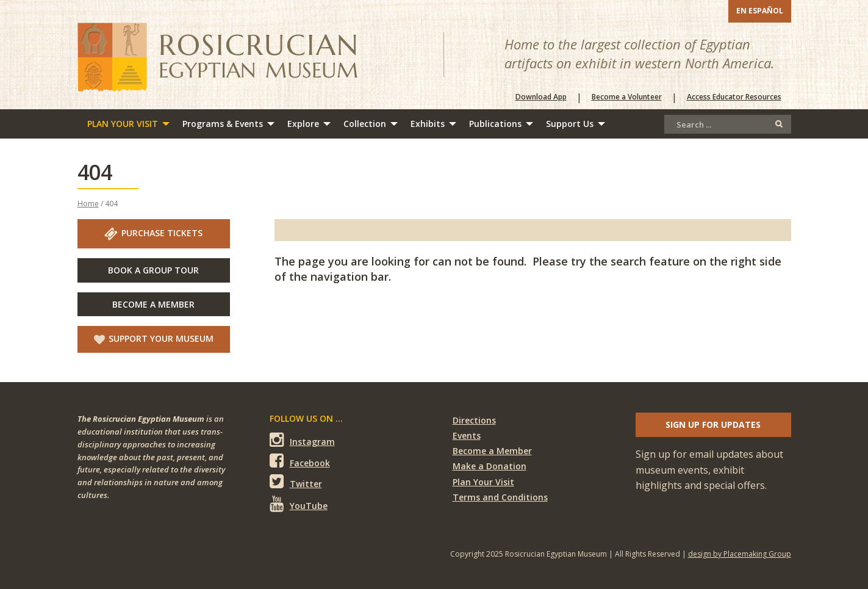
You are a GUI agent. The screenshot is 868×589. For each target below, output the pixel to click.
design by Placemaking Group (740, 554)
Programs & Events (223, 124)
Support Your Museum (154, 339)
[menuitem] (125, 124)
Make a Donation (490, 466)
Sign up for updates (713, 425)
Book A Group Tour (153, 270)
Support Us (570, 124)
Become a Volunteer (627, 97)
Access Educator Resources (734, 97)
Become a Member (492, 451)
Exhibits (428, 124)
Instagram (302, 440)
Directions (474, 420)
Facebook (300, 461)
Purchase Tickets (153, 234)
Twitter (296, 482)
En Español (760, 11)
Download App (541, 97)
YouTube (299, 504)
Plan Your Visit (123, 124)
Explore (303, 124)
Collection (365, 124)
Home (88, 204)
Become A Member (153, 304)
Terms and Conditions (500, 497)
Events (467, 435)
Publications (495, 124)
